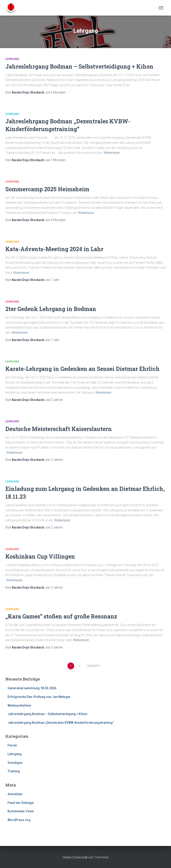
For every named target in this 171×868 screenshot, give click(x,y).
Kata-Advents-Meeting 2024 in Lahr (54, 249)
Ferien (12, 745)
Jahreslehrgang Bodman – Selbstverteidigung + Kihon (79, 66)
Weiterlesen (112, 153)
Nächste (93, 666)
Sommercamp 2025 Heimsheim (47, 189)
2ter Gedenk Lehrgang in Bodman (51, 309)
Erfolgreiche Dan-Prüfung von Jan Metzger (39, 697)
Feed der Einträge (21, 803)
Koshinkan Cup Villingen (40, 556)
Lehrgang (12, 59)
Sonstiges (15, 763)
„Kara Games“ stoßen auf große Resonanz (61, 616)
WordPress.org (19, 820)
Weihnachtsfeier (19, 705)
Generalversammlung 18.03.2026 (32, 688)
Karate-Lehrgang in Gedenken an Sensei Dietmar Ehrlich (82, 369)
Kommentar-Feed (21, 811)
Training (14, 771)
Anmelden (15, 794)
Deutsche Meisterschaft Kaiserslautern (59, 429)
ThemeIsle (101, 857)
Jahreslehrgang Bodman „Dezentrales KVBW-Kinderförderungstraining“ (61, 723)
